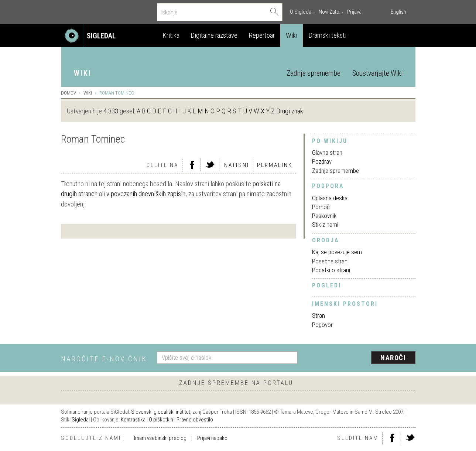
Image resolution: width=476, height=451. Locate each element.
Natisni (237, 165)
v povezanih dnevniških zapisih (146, 194)
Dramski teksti (327, 35)
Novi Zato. (330, 12)
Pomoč (321, 207)
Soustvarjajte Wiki (377, 73)
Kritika (171, 35)
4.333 (111, 111)
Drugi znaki (290, 111)
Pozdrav (322, 161)
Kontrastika (133, 420)
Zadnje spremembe (314, 73)
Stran (319, 315)
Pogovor (322, 325)
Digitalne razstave (214, 35)
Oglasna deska (330, 198)
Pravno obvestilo (195, 420)
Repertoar (262, 35)
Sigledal (81, 420)
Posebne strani (330, 261)
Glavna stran (327, 153)
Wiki (292, 35)
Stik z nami (325, 225)
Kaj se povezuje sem (337, 252)
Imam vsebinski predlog (160, 438)
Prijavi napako (212, 438)
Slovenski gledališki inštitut (161, 412)
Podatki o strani (331, 270)
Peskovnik (324, 216)
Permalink (275, 165)
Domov (69, 93)
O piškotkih (161, 420)
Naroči (393, 358)
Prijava (354, 12)
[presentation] (361, 358)
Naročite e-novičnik (104, 359)
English (398, 12)
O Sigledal (301, 12)
